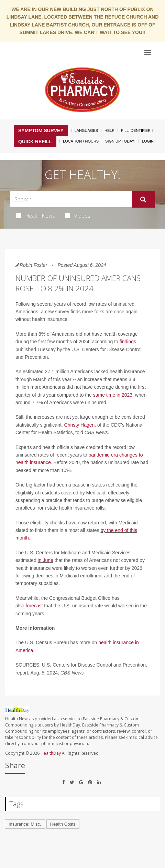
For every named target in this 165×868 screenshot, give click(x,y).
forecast (34, 606)
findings (128, 342)
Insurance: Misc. (25, 824)
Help (109, 130)
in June (46, 560)
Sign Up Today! (120, 141)
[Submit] (143, 199)
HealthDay (51, 753)
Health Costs (63, 824)
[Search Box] (71, 199)
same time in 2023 (113, 395)
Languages (86, 130)
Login (148, 141)
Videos (78, 216)
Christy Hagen (80, 425)
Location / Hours (81, 141)
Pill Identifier (136, 130)
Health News (36, 216)
